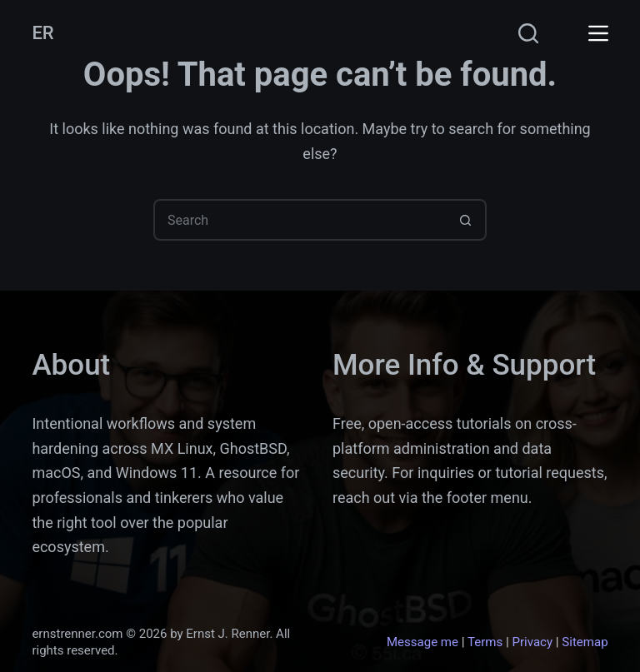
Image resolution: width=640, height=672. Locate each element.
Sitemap (585, 642)
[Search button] (466, 220)
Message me (422, 642)
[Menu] (598, 33)
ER (42, 33)
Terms (485, 642)
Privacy (532, 642)
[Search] (528, 33)
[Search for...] (299, 220)
